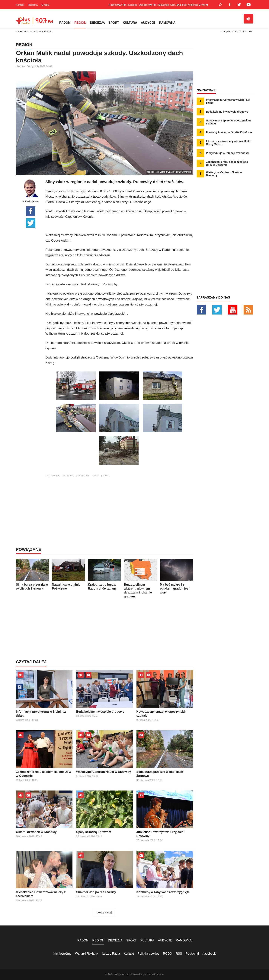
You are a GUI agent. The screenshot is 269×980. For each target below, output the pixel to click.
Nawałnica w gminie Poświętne (68, 574)
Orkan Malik (83, 476)
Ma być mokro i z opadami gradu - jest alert (176, 576)
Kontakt (20, 5)
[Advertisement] (119, 503)
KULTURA (130, 23)
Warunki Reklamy (87, 954)
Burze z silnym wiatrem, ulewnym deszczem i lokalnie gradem (140, 578)
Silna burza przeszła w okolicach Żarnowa (32, 574)
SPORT (114, 23)
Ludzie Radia (111, 954)
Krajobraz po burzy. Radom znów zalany (104, 574)
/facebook (209, 954)
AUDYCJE (148, 23)
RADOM (65, 23)
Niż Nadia (68, 476)
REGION (80, 23)
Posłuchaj (192, 954)
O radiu (45, 5)
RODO (168, 954)
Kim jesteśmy (62, 954)
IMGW (95, 476)
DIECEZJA (97, 23)
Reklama (33, 5)
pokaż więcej (104, 913)
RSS (179, 954)
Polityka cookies (148, 954)
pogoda (105, 476)
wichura (56, 476)
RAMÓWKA (167, 23)
